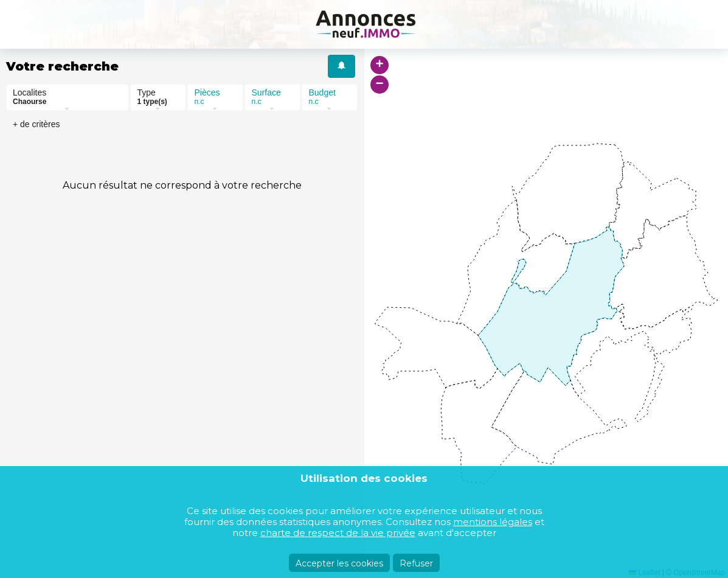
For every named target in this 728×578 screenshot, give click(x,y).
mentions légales (493, 522)
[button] (380, 65)
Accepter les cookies (339, 563)
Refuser (416, 563)
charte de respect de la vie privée (338, 533)
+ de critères (36, 124)
